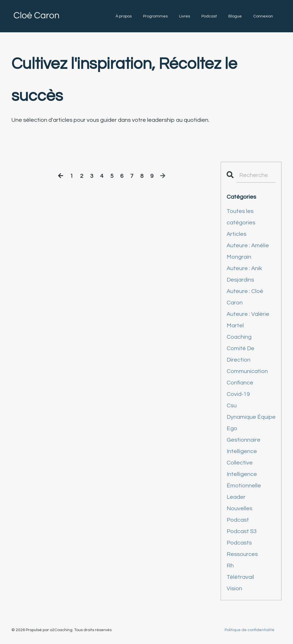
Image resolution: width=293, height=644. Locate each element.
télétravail (240, 577)
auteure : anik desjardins (244, 274)
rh (230, 566)
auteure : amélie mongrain (248, 251)
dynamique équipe (251, 417)
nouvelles (239, 509)
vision (234, 589)
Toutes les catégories (241, 217)
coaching (239, 337)
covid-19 (238, 394)
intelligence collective (242, 457)
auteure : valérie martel (248, 320)
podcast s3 (242, 531)
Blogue (235, 16)
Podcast (209, 16)
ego (232, 428)
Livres (185, 16)
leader (236, 497)
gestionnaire (243, 440)
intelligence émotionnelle (244, 480)
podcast (238, 520)
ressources (242, 554)
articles (236, 234)
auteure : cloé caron (245, 297)
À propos (124, 16)
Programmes (155, 16)
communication (247, 371)
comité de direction (240, 354)
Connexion (263, 16)
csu (232, 406)
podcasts (239, 543)
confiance (240, 383)
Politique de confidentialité (250, 630)
